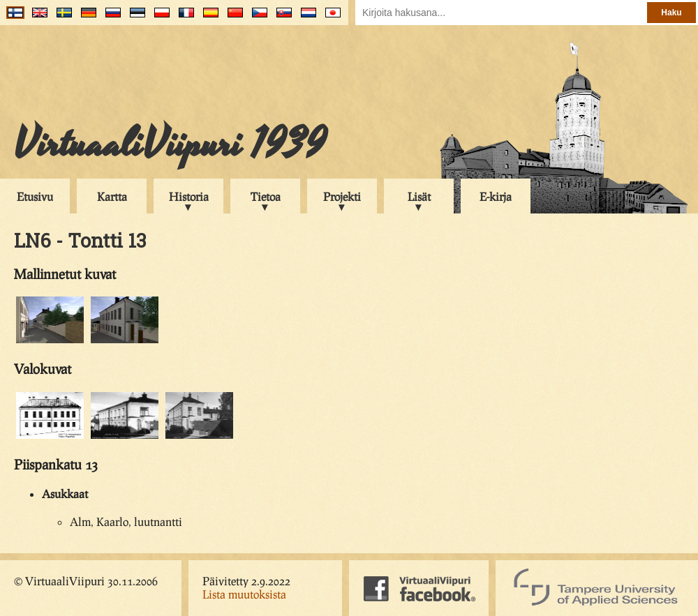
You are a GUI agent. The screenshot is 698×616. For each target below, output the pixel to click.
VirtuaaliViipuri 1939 (170, 144)
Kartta (112, 196)
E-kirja (496, 196)
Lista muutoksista (244, 594)
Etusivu (35, 196)
